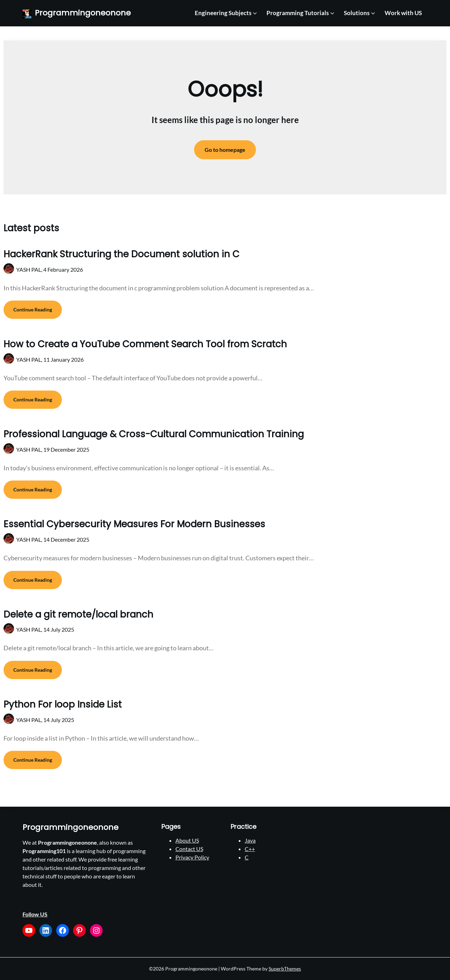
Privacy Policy (192, 857)
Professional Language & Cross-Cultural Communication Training (154, 434)
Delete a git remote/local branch (78, 614)
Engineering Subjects (223, 13)
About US (187, 840)
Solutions (357, 13)
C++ (250, 849)
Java (250, 840)
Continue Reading (33, 310)
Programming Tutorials (298, 13)
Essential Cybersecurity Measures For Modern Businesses (134, 524)
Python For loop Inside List (63, 704)
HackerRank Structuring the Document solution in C (121, 254)
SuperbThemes (285, 969)
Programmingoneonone (83, 13)
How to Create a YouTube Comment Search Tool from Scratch (145, 344)
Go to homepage (225, 150)
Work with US (403, 13)
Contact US (189, 849)
